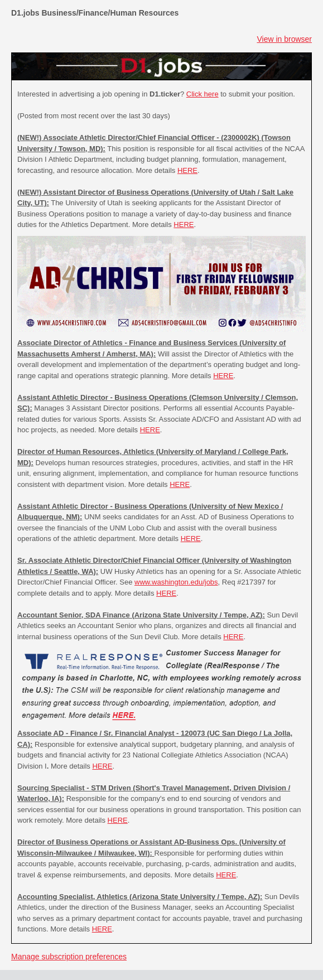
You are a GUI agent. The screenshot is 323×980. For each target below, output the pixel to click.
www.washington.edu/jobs (176, 582)
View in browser (284, 39)
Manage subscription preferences (69, 957)
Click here (203, 94)
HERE (187, 170)
